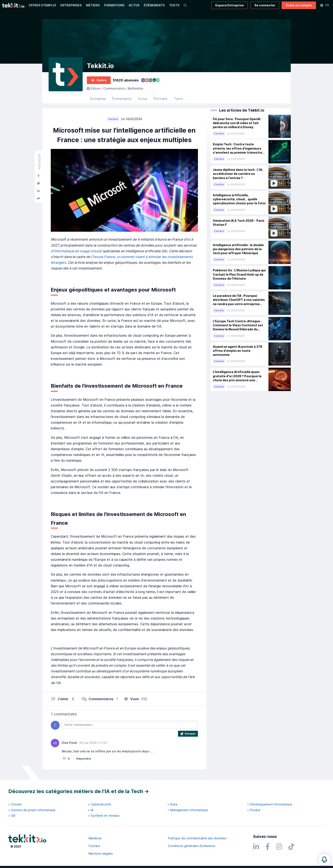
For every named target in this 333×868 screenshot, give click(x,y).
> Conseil (15, 804)
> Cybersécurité (99, 804)
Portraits (161, 99)
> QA (12, 816)
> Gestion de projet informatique (32, 810)
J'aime (60, 699)
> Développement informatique (270, 804)
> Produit (254, 810)
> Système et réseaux (104, 816)
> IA (91, 810)
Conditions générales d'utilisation (192, 846)
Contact (94, 846)
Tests (178, 99)
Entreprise (98, 99)
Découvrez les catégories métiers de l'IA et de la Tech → (79, 791)
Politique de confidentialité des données (197, 838)
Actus (143, 99)
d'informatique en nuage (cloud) (77, 251)
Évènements (122, 99)
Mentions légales (101, 853)
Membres (95, 838)
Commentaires (98, 699)
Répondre (84, 759)
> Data (172, 804)
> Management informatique (188, 810)
